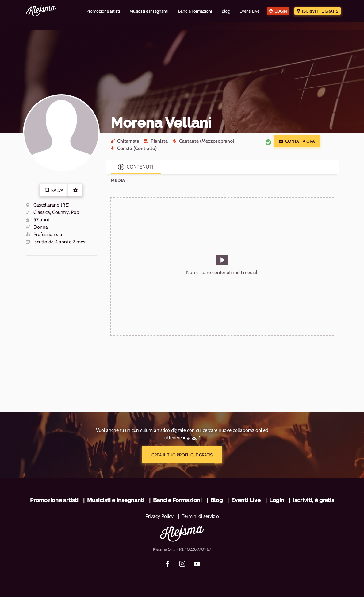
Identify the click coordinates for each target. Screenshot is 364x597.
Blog (216, 500)
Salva (54, 190)
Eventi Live (246, 500)
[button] (75, 190)
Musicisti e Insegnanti (116, 500)
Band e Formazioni (177, 500)
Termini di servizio (200, 516)
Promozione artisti (54, 500)
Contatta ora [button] (297, 141)
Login (281, 11)
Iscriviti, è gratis (320, 11)
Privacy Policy (159, 516)
